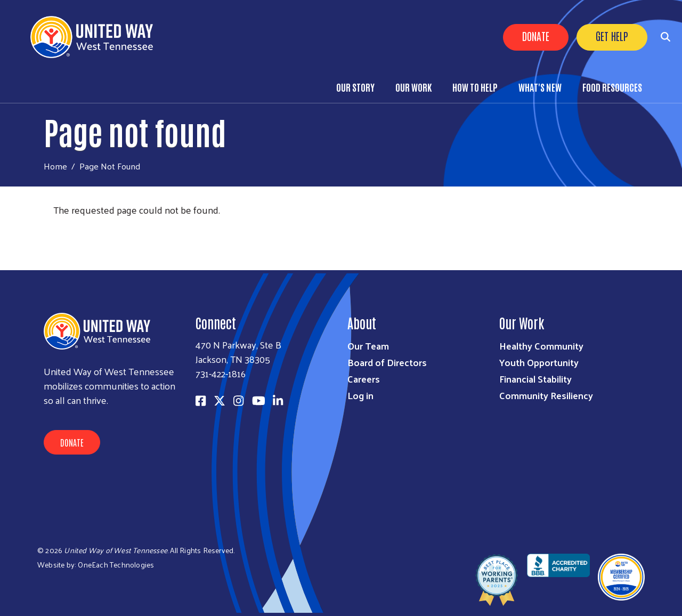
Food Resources (612, 87)
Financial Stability (535, 379)
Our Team (368, 346)
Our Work (413, 87)
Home (55, 166)
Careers (364, 379)
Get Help (612, 36)
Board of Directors (387, 362)
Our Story (355, 87)
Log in (360, 395)
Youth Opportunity (539, 362)
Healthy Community (541, 346)
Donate (536, 36)
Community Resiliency (546, 395)
